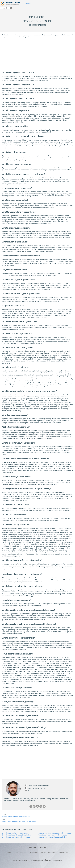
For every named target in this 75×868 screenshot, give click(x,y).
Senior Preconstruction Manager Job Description (19, 821)
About (16, 852)
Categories (27, 3)
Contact (24, 852)
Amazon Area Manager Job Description (16, 816)
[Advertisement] (37, 55)
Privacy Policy (34, 852)
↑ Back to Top (63, 852)
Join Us (43, 852)
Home (9, 852)
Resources (52, 852)
